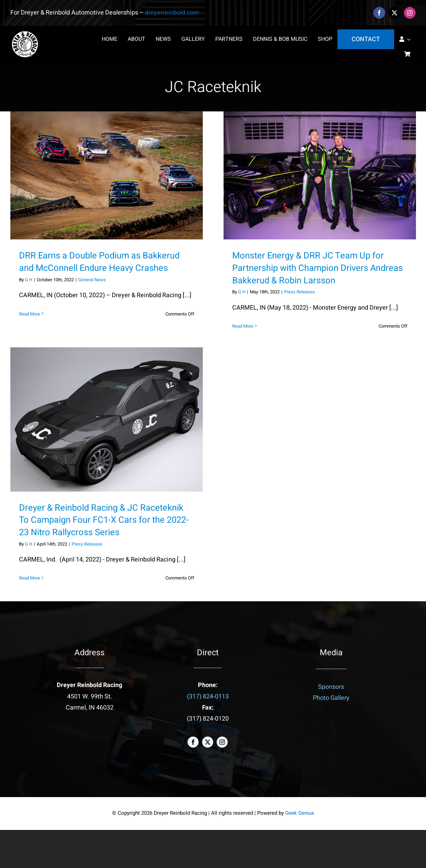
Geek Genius (300, 813)
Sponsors (331, 687)
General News (92, 280)
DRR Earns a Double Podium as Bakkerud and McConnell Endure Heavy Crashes (99, 262)
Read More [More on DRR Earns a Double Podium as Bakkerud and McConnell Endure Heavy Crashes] (30, 314)
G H (29, 280)
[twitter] (395, 13)
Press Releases (300, 292)
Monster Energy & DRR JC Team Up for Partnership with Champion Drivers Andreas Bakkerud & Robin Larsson (318, 268)
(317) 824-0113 (208, 697)
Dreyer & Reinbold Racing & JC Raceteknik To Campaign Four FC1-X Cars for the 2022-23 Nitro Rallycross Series (104, 520)
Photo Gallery (331, 698)
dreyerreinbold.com (172, 13)
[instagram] (410, 13)
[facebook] (379, 13)
